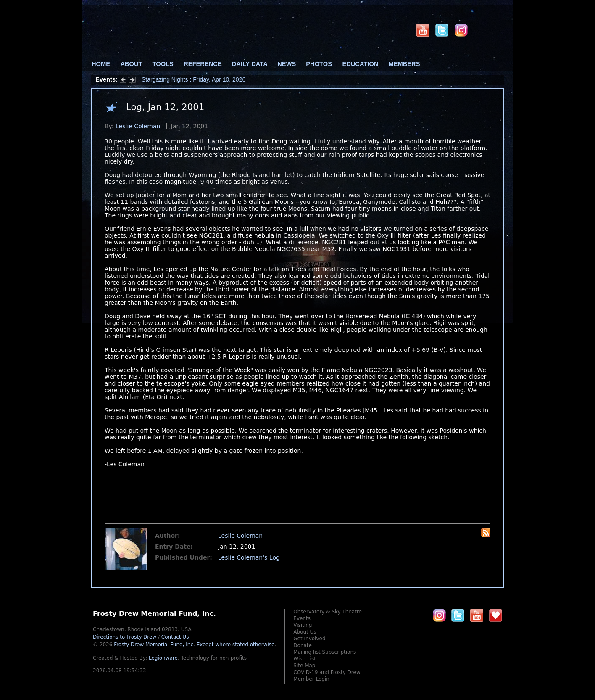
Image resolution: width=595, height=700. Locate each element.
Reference (203, 64)
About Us (305, 632)
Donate (303, 645)
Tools (163, 64)
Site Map (304, 666)
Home (101, 64)
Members (404, 64)
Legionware (163, 658)
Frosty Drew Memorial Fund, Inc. (194, 645)
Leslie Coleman (138, 126)
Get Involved (309, 639)
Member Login (311, 679)
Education (360, 64)
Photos (319, 64)
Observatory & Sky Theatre (328, 612)
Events (302, 618)
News (287, 64)
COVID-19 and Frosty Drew (327, 672)
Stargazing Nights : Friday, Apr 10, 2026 (194, 79)
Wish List (305, 659)
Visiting (303, 625)
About (131, 64)
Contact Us (175, 637)
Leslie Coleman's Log (249, 557)
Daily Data (250, 64)
